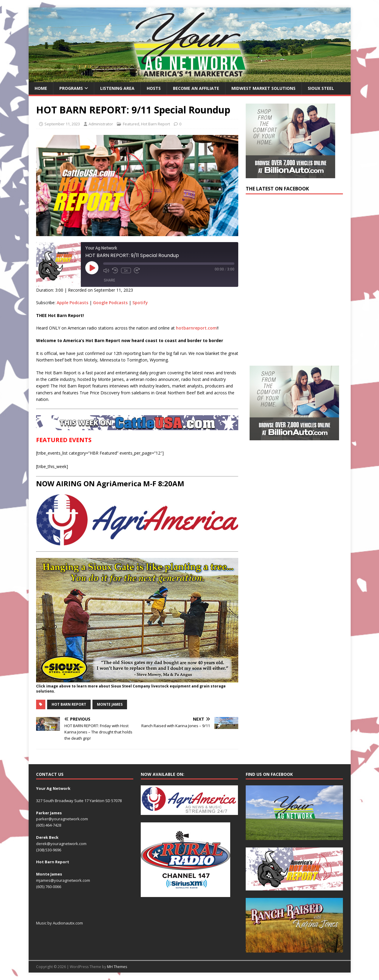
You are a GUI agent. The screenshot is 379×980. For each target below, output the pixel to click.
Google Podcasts (110, 303)
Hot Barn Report (156, 124)
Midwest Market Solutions (263, 88)
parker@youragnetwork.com (62, 819)
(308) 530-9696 (49, 850)
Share (109, 280)
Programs (71, 88)
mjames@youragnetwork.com (63, 880)
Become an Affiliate (196, 88)
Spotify (140, 303)
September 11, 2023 (62, 124)
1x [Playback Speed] (126, 270)
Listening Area (117, 88)
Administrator (101, 124)
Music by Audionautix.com (59, 923)
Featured (131, 124)
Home (41, 88)
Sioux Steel (321, 88)
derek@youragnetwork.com (61, 844)
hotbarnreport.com (196, 328)
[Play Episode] (92, 268)
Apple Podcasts (72, 303)
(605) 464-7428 (49, 825)
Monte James (110, 704)
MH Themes (117, 967)
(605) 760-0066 (49, 887)
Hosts (154, 88)
